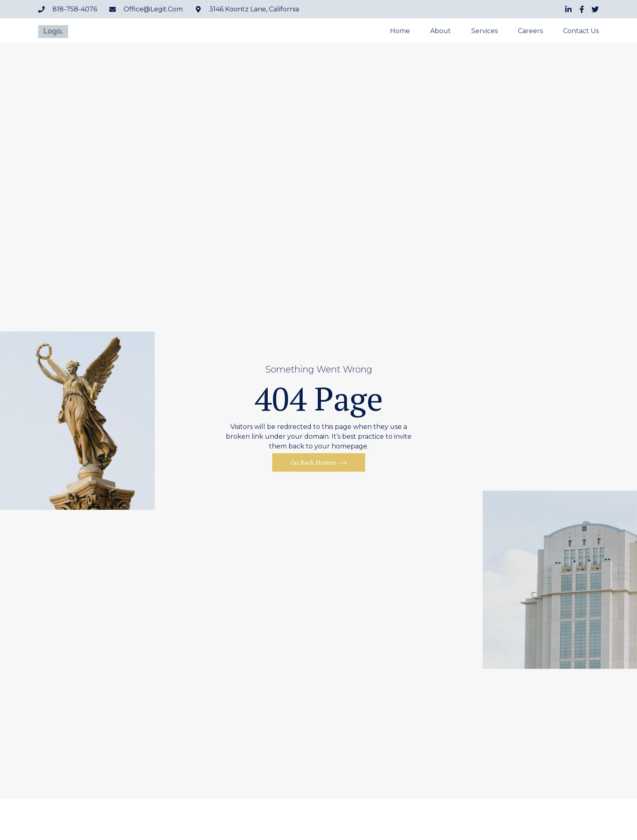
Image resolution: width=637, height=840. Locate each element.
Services (484, 31)
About (441, 31)
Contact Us (581, 31)
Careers (530, 31)
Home (400, 31)
